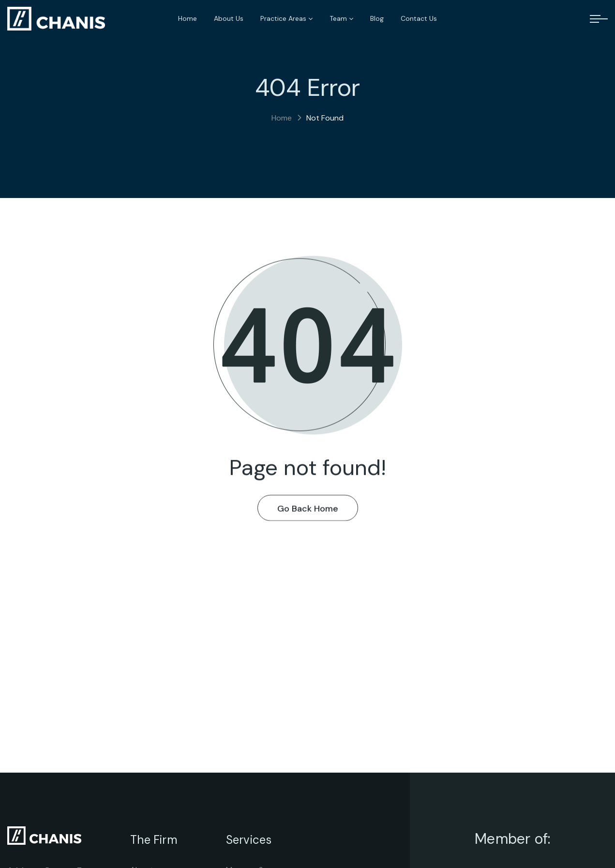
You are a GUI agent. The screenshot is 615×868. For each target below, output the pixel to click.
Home (282, 118)
